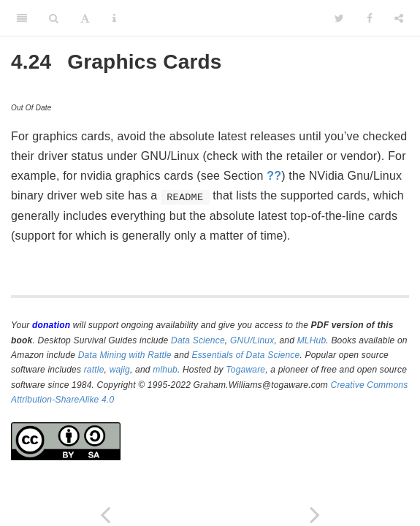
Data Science (198, 340)
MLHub (312, 340)
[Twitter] (339, 18)
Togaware (245, 370)
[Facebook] (370, 18)
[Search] (54, 18)
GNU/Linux (252, 340)
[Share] (399, 18)
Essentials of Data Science (245, 355)
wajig (120, 370)
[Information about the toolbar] (114, 18)
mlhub (165, 370)
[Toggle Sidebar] (22, 18)
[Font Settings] (85, 18)
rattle (94, 370)
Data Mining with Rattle (125, 355)
